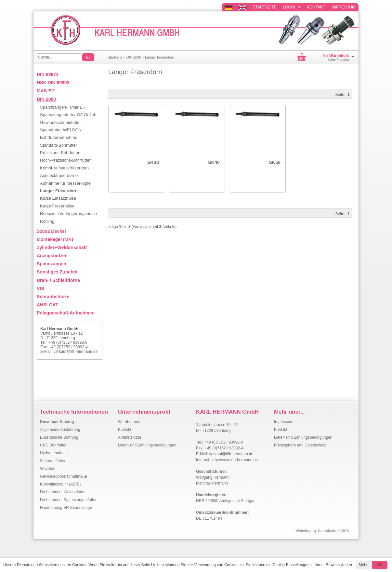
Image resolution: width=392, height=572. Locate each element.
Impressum (343, 7)
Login (292, 7)
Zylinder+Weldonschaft (62, 247)
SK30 (153, 162)
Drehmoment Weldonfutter (63, 492)
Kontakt (316, 7)
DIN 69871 (48, 74)
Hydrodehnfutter (54, 453)
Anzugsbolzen (52, 256)
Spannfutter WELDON (61, 130)
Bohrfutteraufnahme (59, 137)
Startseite (265, 7)
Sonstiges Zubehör (57, 272)
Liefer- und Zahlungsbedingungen (147, 445)
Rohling (47, 221)
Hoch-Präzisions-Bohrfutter (65, 160)
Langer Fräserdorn (159, 57)
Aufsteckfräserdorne (59, 175)
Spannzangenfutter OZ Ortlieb (68, 115)
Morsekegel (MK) (55, 239)
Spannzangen (52, 264)
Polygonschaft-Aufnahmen (66, 313)
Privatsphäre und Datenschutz (300, 445)
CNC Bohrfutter (53, 445)
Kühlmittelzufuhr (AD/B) (60, 484)
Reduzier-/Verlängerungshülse (68, 213)
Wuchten (48, 469)
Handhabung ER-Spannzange (66, 508)
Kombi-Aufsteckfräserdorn (64, 168)
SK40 (214, 162)
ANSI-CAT (47, 305)
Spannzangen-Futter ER (63, 107)
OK (379, 565)
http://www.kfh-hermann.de (235, 460)
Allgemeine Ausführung (60, 430)
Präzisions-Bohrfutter (60, 153)
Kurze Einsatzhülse (58, 198)
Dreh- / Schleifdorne (58, 280)
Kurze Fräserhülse (57, 206)
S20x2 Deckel (51, 231)
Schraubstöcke (53, 297)
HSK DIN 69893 (53, 83)
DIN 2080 (134, 57)
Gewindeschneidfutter (60, 122)
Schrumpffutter (53, 461)
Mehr (363, 565)
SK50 (275, 162)
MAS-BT (46, 91)
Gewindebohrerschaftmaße (64, 476)
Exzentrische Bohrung (59, 437)
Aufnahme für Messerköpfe (65, 183)
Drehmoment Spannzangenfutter (68, 500)
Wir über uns (129, 422)
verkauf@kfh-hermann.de (76, 352)
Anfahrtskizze (130, 437)
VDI (40, 288)
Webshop (303, 531)
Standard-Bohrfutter (59, 145)
